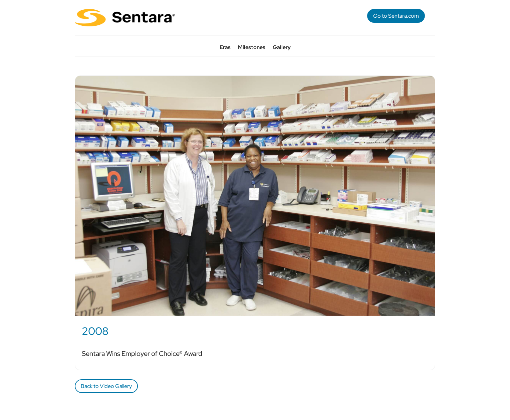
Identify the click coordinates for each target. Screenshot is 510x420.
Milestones (252, 48)
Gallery (282, 48)
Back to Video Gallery (106, 386)
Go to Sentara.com (396, 16)
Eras (225, 48)
